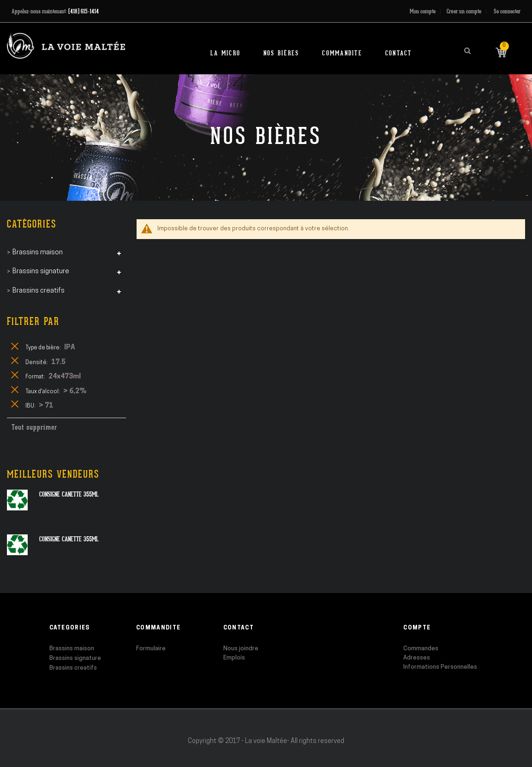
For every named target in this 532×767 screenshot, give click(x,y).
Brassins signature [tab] (41, 272)
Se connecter (507, 11)
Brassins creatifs (73, 668)
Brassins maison (72, 649)
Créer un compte (464, 11)
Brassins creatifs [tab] (39, 291)
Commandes (421, 649)
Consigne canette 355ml (69, 494)
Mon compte (423, 11)
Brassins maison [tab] (38, 253)
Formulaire (151, 649)
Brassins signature (75, 658)
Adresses (417, 658)
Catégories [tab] (32, 224)
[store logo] (66, 45)
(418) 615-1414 (84, 11)
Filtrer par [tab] (33, 321)
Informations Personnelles (440, 667)
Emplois (234, 658)
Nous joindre (241, 649)
